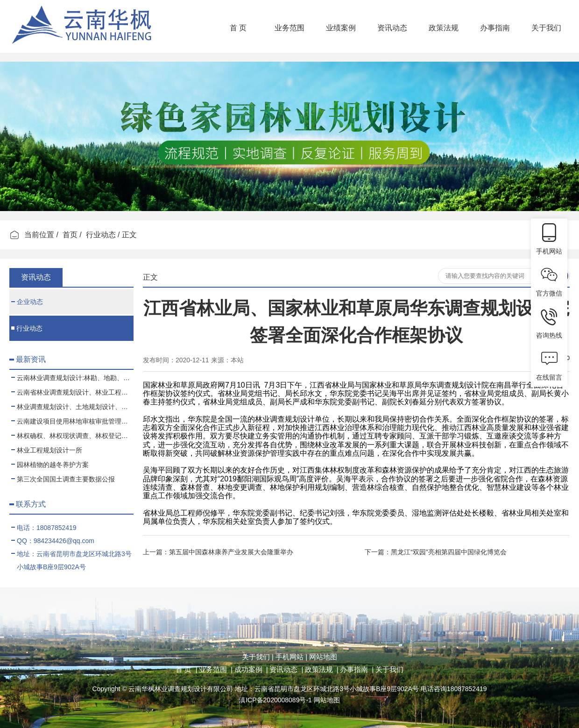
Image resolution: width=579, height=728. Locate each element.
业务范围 (289, 28)
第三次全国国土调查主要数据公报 (63, 479)
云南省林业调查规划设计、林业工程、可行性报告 (72, 392)
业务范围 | (216, 669)
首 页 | (186, 669)
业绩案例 (341, 28)
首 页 (238, 28)
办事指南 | (357, 669)
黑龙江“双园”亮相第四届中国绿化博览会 (448, 552)
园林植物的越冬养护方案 (50, 465)
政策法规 (444, 28)
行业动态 (101, 235)
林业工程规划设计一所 (47, 450)
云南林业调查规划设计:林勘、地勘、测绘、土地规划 (72, 378)
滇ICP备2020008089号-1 (275, 700)
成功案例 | (251, 669)
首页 (70, 235)
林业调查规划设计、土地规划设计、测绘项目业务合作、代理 (72, 407)
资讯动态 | (286, 669)
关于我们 (546, 28)
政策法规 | (322, 669)
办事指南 (495, 28)
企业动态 (27, 302)
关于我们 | (258, 657)
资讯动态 (392, 28)
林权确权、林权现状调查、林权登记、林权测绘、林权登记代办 (72, 436)
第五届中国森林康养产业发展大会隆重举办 (231, 552)
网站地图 (322, 657)
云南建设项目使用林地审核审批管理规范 (72, 421)
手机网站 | (290, 657)
